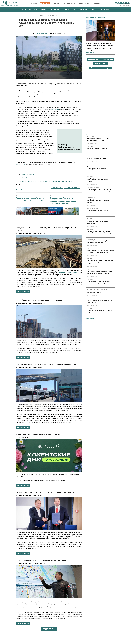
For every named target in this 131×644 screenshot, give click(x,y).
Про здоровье (93, 59)
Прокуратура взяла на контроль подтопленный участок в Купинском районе (99, 201)
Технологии (90, 259)
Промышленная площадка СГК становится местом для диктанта (44, 560)
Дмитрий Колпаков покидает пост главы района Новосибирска (100, 292)
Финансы (96, 188)
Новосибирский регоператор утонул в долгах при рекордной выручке (100, 282)
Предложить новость (57, 187)
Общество (95, 137)
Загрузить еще (49, 629)
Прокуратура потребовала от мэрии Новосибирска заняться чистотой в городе (99, 180)
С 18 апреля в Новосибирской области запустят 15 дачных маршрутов (46, 364)
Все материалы (90, 52)
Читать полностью (23, 291)
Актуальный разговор (96, 18)
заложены (55, 109)
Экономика (90, 230)
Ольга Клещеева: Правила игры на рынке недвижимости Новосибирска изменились (100, 44)
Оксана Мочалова (26, 233)
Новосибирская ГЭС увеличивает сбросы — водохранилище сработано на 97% (100, 251)
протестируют (20, 164)
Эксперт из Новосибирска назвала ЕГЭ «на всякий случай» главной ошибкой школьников (101, 221)
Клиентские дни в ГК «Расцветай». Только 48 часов (38, 434)
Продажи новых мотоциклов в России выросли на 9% (99, 301)
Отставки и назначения (100, 289)
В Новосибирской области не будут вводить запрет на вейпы (99, 139)
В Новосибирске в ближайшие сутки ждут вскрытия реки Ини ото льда (101, 158)
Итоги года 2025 (107, 59)
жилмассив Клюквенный (65, 181)
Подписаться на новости (72, 187)
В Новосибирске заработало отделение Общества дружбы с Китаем (45, 492)
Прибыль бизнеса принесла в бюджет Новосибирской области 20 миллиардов (100, 232)
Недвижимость (52, 15)
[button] (112, 3)
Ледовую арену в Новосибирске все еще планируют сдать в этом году (30, 199)
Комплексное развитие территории (47, 181)
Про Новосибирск (101, 63)
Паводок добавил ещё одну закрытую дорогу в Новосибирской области (99, 272)
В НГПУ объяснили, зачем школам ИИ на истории (100, 149)
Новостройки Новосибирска (101, 68)
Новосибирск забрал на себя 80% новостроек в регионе (40, 300)
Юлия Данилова (42, 33)
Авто (88, 299)
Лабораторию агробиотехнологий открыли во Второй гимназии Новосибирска (98, 168)
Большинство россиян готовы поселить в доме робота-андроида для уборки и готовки (101, 262)
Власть (89, 137)
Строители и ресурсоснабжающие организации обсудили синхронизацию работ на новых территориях (69, 148)
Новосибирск (26, 178)
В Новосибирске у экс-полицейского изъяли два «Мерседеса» (99, 242)
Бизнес (42, 15)
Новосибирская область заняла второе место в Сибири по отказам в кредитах (100, 190)
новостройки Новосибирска (28, 181)
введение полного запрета (69, 273)
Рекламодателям (123, 5)
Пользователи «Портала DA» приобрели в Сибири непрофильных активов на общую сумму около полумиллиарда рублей (64, 201)
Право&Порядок (91, 197)
